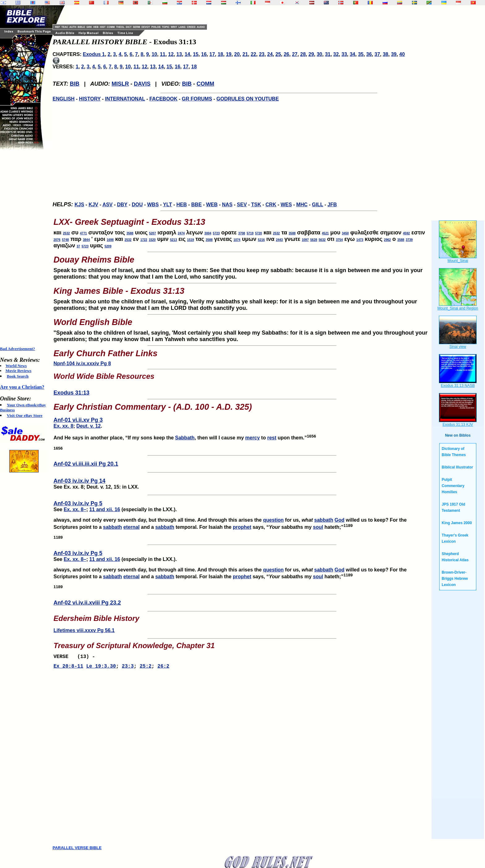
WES (286, 205)
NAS (227, 205)
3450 (345, 233)
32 (336, 54)
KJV (93, 205)
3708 (242, 233)
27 (295, 54)
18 (221, 54)
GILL (317, 205)
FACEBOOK (163, 99)
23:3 (128, 668)
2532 (67, 233)
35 (361, 54)
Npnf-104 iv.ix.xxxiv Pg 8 (82, 363)
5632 (322, 240)
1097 (305, 240)
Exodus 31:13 (71, 393)
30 (320, 54)
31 (328, 54)
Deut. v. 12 (89, 426)
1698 (110, 240)
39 (394, 54)
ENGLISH (64, 99)
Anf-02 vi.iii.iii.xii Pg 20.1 (86, 464)
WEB (212, 205)
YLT (167, 205)
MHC (302, 205)
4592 (406, 233)
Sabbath (185, 438)
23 (262, 54)
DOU (137, 205)
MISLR (120, 84)
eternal (131, 527)
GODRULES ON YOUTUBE (248, 99)
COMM (206, 84)
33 (344, 54)
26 (286, 54)
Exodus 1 (94, 54)
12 (171, 54)
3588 (130, 233)
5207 (152, 233)
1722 (144, 240)
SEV (242, 205)
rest (272, 438)
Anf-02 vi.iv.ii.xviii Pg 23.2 (87, 603)
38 (385, 54)
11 (163, 54)
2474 (181, 233)
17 (212, 54)
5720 (259, 233)
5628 (314, 240)
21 (245, 54)
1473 (360, 240)
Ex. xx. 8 (63, 426)
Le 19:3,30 (101, 668)
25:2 (145, 668)
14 (187, 54)
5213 (174, 240)
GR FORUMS (197, 99)
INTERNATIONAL (125, 99)
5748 (65, 240)
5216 (261, 240)
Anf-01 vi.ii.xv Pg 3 (78, 420)
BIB (75, 84)
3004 (208, 233)
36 (369, 54)
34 (353, 54)
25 (278, 54)
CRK (271, 205)
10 (154, 54)
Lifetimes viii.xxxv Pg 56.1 (84, 630)
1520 (152, 240)
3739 (409, 240)
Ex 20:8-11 (68, 668)
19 (229, 54)
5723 (216, 233)
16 (204, 54)
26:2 (163, 668)
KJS (79, 205)
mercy (253, 438)
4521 (325, 233)
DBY (122, 205)
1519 (191, 240)
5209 (108, 246)
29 (311, 54)
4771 (84, 233)
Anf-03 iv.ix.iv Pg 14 (79, 481)
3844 (86, 240)
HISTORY (90, 99)
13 (179, 54)
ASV (107, 205)
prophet (242, 527)
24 (270, 54)
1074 (237, 240)
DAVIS (142, 84)
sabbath (324, 520)
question (273, 520)
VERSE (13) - (76, 657)
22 (253, 54)
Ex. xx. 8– (75, 509)
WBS (153, 205)
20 (237, 54)
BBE (196, 205)
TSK (256, 205)
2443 (279, 240)
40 (402, 54)
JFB (332, 205)
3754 (339, 240)
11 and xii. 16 (105, 509)
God (340, 520)
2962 (387, 240)
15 (196, 54)
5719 (250, 233)
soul (318, 527)
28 (303, 54)
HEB (182, 205)
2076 (57, 240)
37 (377, 54)
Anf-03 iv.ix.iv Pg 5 (78, 503)
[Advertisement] (25, 248)
